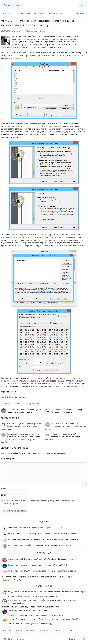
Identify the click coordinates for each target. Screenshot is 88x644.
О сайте (73, 639)
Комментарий (8, 459)
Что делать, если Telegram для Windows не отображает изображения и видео (37, 577)
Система (81, 14)
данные (6, 403)
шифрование (33, 403)
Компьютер (55, 14)
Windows (8, 14)
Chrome (68, 630)
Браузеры (31, 630)
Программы (23, 14)
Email (4, 495)
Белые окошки (12, 5)
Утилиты (18, 403)
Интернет (39, 14)
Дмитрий (16, 31)
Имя (4, 489)
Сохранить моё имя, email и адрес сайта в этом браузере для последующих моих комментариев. (41, 502)
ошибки (56, 630)
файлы (19, 630)
